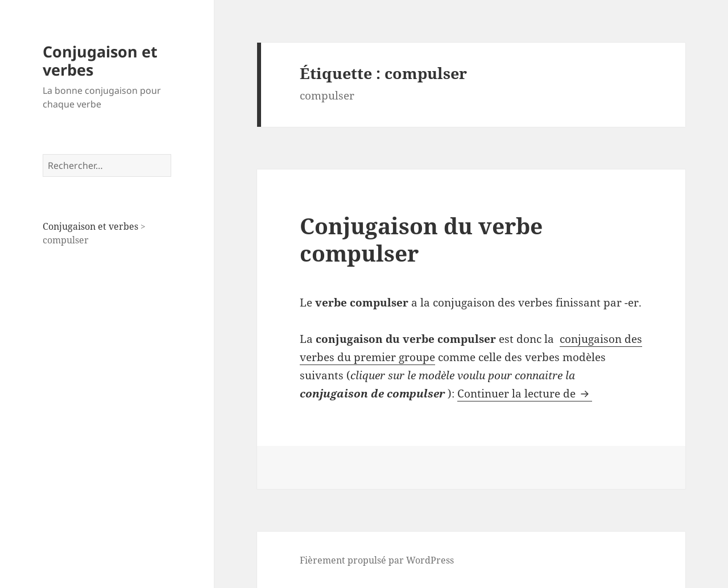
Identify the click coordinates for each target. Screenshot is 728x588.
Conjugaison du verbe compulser (421, 239)
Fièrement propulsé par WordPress (377, 560)
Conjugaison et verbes (100, 61)
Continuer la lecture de (525, 394)
